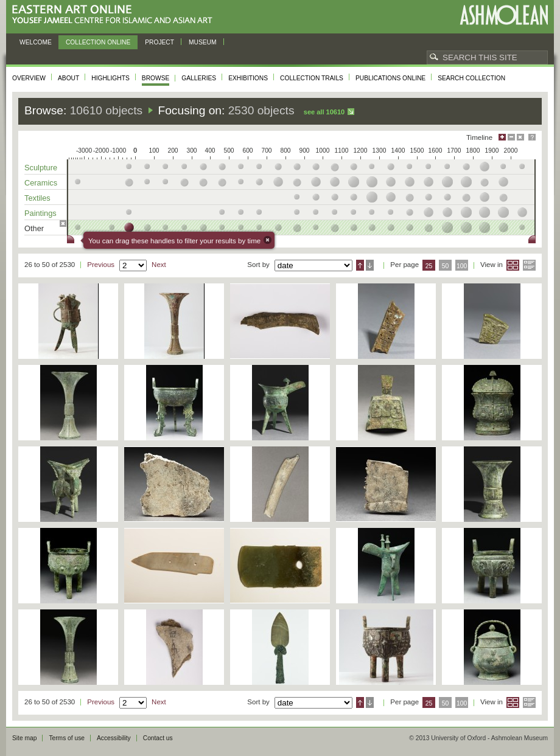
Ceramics (41, 183)
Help (532, 137)
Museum (203, 42)
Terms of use (67, 738)
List (529, 265)
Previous (101, 265)
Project (159, 42)
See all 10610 (324, 112)
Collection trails (312, 78)
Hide (520, 137)
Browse (156, 78)
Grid (513, 265)
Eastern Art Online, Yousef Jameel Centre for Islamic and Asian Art (115, 15)
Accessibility (114, 738)
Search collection (471, 78)
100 (462, 266)
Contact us (158, 738)
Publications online (390, 78)
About (68, 78)
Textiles (37, 198)
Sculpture (41, 168)
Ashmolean (504, 15)
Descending (370, 265)
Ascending (360, 265)
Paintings (40, 213)
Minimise (511, 137)
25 (429, 266)
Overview (29, 78)
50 (446, 266)
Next (159, 265)
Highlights (110, 78)
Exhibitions (248, 78)
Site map (24, 738)
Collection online (98, 42)
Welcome (36, 42)
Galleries (199, 78)
